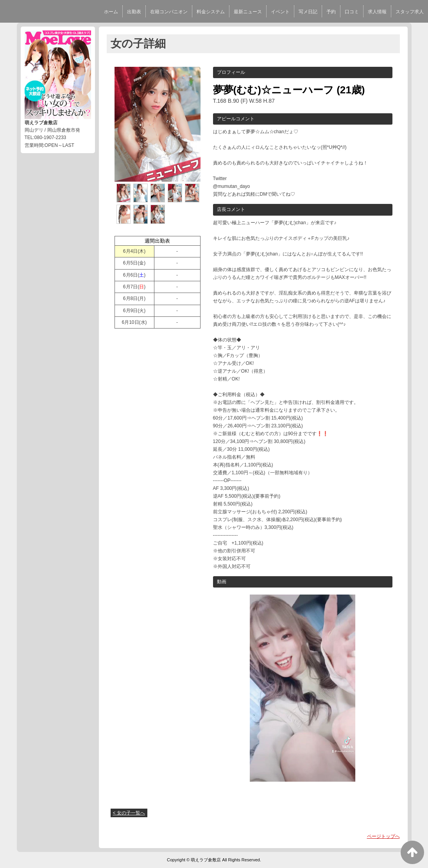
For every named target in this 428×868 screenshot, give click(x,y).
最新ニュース (248, 12)
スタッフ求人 (410, 12)
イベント (280, 12)
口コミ (352, 12)
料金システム (211, 12)
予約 (331, 12)
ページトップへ (383, 836)
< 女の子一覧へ (129, 813)
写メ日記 (308, 12)
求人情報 (377, 12)
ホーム (111, 12)
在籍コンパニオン (169, 12)
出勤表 (134, 12)
